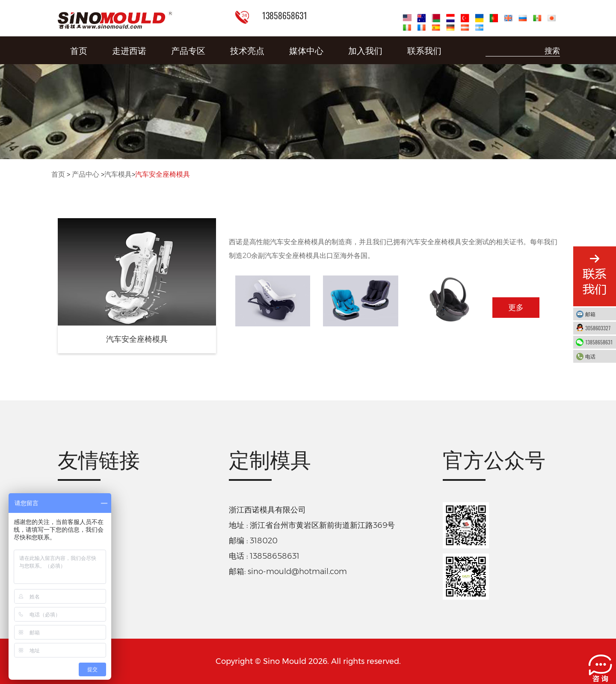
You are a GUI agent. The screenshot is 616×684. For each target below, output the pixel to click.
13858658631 (599, 342)
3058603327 (598, 328)
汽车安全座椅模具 (163, 174)
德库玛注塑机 (81, 531)
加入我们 (365, 50)
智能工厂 (73, 507)
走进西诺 (129, 50)
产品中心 (86, 174)
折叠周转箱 (77, 555)
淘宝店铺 (73, 603)
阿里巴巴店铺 (81, 579)
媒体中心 (306, 50)
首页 (79, 50)
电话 (598, 356)
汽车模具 (118, 174)
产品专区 (188, 50)
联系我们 (424, 50)
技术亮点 (247, 50)
